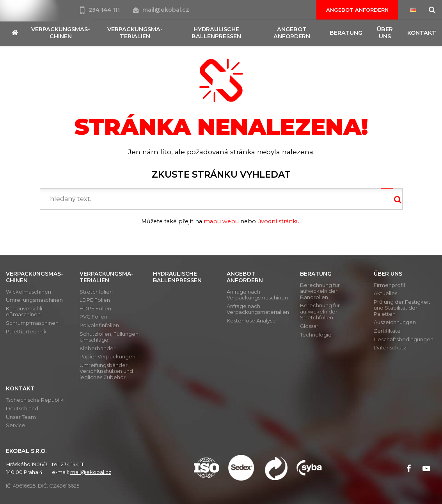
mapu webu (221, 221)
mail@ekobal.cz (161, 10)
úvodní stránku (279, 221)
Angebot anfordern (357, 10)
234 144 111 (101, 10)
